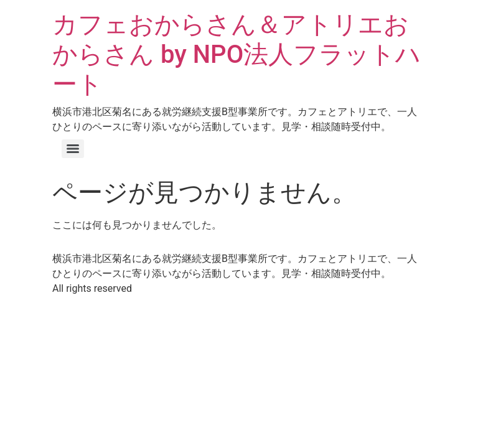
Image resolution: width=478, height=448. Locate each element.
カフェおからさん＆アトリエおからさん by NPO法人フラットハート (237, 54)
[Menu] (73, 149)
